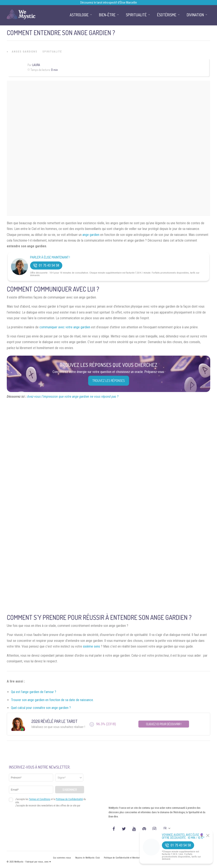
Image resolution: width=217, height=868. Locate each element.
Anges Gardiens (25, 52)
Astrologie (79, 15)
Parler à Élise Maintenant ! (50, 257)
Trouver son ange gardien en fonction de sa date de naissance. (52, 700)
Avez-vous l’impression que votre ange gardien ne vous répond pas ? (73, 397)
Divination (195, 15)
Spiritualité (52, 52)
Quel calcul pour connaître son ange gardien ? (41, 708)
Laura (36, 65)
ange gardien (91, 235)
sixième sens (91, 646)
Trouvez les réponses (109, 381)
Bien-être (107, 15)
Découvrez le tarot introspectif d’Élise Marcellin (109, 3)
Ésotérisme (167, 15)
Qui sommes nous (62, 858)
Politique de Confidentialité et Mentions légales (126, 858)
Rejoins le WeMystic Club (87, 858)
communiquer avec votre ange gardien (65, 327)
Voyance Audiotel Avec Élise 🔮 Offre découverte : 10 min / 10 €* (183, 836)
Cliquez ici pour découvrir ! (164, 724)
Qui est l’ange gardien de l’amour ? (34, 692)
